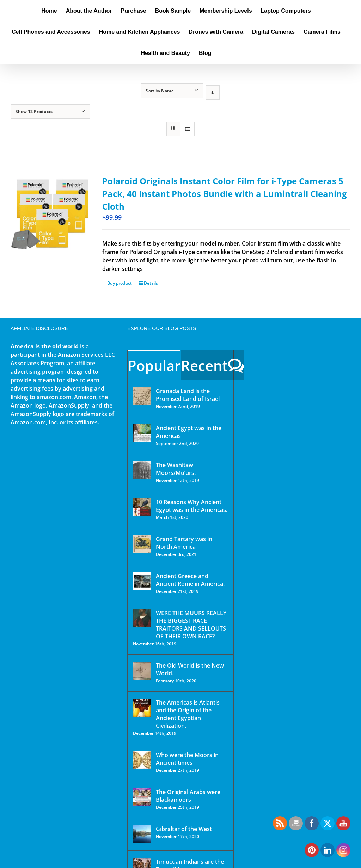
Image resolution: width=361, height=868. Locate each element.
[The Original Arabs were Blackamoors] (142, 797)
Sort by (160, 91)
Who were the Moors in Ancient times (187, 759)
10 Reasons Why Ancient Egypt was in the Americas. (192, 506)
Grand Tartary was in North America (184, 543)
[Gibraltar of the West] (142, 834)
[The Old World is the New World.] (142, 671)
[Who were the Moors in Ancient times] (142, 760)
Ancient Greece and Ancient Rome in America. (190, 580)
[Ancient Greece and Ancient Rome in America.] (142, 581)
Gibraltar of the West (184, 829)
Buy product (120, 283)
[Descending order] (213, 92)
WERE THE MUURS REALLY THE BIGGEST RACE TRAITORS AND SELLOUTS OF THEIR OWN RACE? (191, 625)
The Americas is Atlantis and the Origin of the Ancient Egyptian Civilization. (188, 714)
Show (34, 111)
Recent (204, 365)
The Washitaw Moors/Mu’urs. (176, 469)
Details (151, 283)
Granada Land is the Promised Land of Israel (188, 395)
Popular (154, 365)
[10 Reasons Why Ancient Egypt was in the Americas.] (142, 507)
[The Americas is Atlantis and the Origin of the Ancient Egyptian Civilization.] (142, 708)
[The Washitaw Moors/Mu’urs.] (142, 470)
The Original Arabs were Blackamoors (188, 796)
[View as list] (187, 129)
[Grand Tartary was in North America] (142, 544)
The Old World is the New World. (190, 669)
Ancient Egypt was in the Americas (189, 432)
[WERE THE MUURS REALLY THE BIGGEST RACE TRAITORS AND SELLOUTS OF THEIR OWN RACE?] (142, 618)
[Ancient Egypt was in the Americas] (142, 433)
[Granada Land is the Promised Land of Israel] (142, 396)
